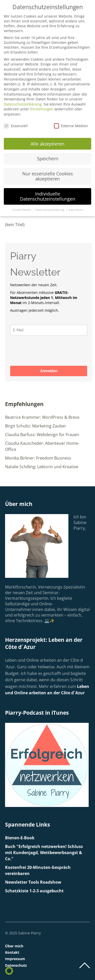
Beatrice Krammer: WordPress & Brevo (42, 417)
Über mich (14, 946)
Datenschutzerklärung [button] (50, 210)
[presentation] (49, 351)
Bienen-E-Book (20, 838)
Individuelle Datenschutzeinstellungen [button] (48, 196)
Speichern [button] (48, 159)
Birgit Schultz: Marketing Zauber (36, 426)
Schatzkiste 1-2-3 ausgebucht (34, 891)
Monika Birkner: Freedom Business (38, 458)
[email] (49, 330)
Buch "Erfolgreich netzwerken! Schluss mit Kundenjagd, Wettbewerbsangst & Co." (44, 853)
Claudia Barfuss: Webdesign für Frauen (42, 435)
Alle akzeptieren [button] (48, 144)
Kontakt (12, 952)
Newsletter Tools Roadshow (33, 882)
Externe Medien (71, 126)
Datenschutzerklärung (23, 104)
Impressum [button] (76, 210)
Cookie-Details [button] (22, 210)
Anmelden (49, 371)
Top (85, 965)
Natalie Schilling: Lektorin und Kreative (42, 467)
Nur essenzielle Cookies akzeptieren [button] (48, 176)
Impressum (15, 959)
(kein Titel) (15, 225)
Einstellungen (42, 109)
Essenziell (16, 126)
